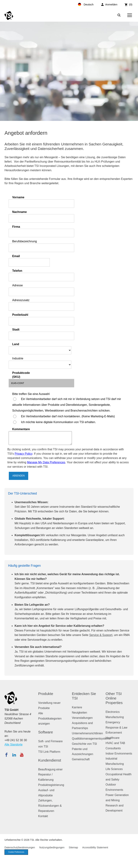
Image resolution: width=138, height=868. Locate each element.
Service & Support (101, 635)
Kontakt (43, 816)
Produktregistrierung (51, 785)
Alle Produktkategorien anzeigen (50, 719)
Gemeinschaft (81, 759)
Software (46, 732)
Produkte (46, 694)
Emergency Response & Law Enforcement (117, 728)
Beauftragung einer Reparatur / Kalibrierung (50, 775)
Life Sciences (114, 769)
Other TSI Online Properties (114, 698)
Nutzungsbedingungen (52, 847)
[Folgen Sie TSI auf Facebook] (6, 755)
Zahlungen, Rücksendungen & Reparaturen (50, 806)
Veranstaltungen (82, 718)
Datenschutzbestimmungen (20, 847)
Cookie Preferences (17, 852)
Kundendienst (50, 760)
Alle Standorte (14, 745)
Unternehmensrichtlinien (87, 733)
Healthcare (113, 738)
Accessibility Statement (95, 847)
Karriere (77, 707)
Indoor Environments (119, 754)
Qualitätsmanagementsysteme (91, 739)
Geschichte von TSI (84, 744)
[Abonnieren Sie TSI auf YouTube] (22, 755)
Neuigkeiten (80, 713)
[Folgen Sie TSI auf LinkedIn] (14, 755)
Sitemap (73, 847)
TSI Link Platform (49, 752)
